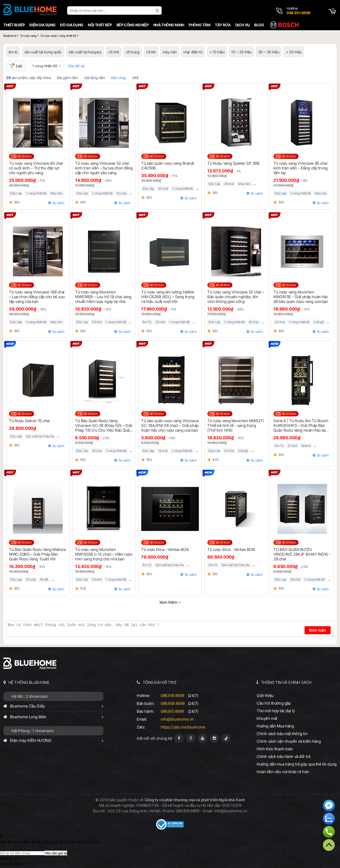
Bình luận (317, 630)
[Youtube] (202, 738)
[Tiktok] (226, 738)
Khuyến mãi (267, 718)
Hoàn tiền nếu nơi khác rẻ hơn (283, 772)
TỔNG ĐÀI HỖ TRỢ (160, 682)
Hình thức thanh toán (275, 749)
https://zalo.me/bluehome (183, 727)
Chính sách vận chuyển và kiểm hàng (289, 741)
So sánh (58, 203)
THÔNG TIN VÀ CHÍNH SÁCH (286, 682)
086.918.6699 (172, 696)
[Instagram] (214, 738)
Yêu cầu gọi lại (56, 853)
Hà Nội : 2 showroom (30, 696)
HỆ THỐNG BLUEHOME (29, 682)
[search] (158, 11)
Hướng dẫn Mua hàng (275, 726)
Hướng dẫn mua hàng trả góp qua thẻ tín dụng (297, 764)
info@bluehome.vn (177, 719)
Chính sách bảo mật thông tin (282, 734)
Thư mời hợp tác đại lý (276, 711)
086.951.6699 (172, 711)
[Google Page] (191, 738)
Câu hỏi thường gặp (274, 703)
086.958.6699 (173, 703)
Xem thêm (168, 602)
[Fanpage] (179, 738)
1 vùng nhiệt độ (45, 66)
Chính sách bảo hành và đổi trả (283, 756)
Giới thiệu (265, 696)
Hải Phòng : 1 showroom (33, 731)
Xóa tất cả (76, 66)
